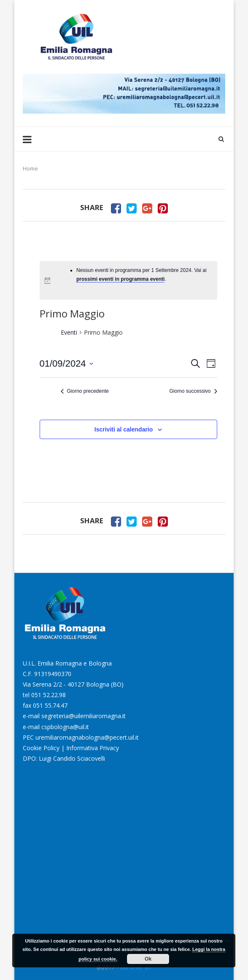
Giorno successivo (193, 391)
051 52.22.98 (49, 695)
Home (30, 168)
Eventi (69, 332)
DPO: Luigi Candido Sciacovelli (64, 758)
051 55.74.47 (50, 705)
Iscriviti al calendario (124, 429)
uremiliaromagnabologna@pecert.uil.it (87, 737)
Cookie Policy (41, 748)
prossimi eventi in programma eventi (120, 279)
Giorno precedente (85, 391)
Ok (148, 959)
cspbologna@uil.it (65, 727)
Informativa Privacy (93, 748)
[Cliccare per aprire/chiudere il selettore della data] (66, 364)
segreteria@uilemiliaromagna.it (84, 716)
